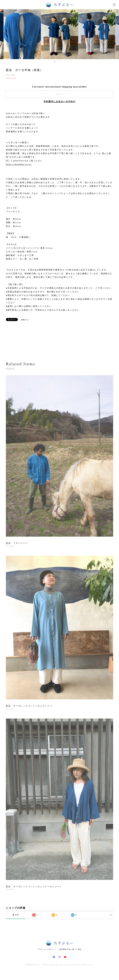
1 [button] (55, 62)
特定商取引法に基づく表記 (70, 949)
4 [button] (61, 62)
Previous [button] (5, 34)
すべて (16, 915)
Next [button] (114, 34)
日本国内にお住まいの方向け (60, 102)
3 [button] (59, 62)
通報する (25, 320)
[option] (60, 34)
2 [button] (57, 62)
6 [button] (65, 62)
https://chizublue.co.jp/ (19, 164)
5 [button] (63, 62)
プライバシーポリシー (47, 949)
